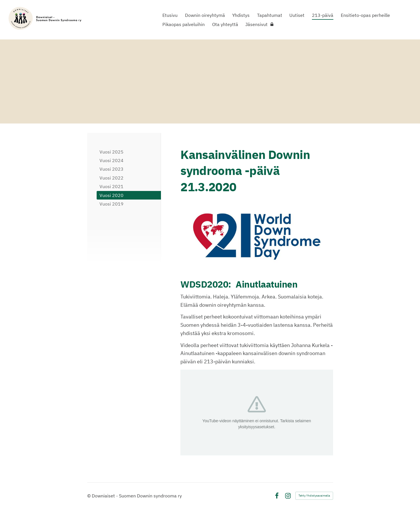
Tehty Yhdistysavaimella (314, 496)
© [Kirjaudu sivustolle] (89, 496)
